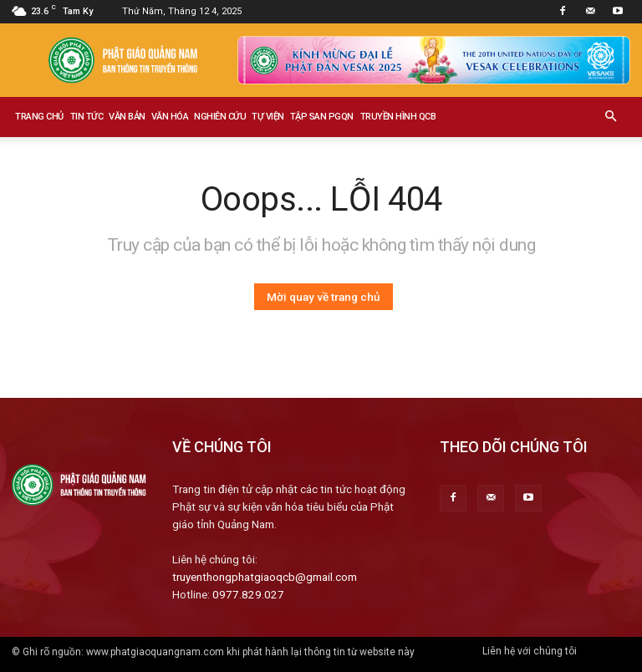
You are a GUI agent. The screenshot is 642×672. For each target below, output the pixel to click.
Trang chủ (39, 117)
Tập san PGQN (322, 117)
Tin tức (87, 117)
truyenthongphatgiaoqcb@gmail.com (265, 577)
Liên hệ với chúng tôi (530, 651)
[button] (610, 117)
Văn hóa (170, 117)
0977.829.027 (248, 594)
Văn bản (127, 117)
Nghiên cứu (220, 117)
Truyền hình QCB (398, 117)
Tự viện (268, 117)
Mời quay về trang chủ (324, 297)
